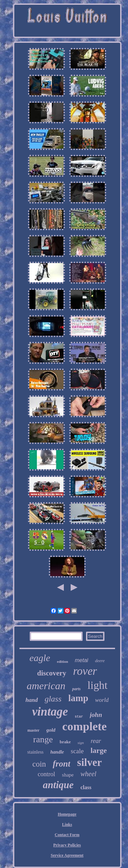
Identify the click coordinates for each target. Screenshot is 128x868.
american (46, 686)
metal (81, 660)
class (86, 787)
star (79, 717)
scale (77, 751)
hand (32, 700)
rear (96, 741)
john (96, 715)
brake (65, 742)
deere (100, 661)
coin (39, 764)
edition (62, 661)
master (33, 730)
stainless (35, 752)
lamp (78, 698)
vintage (50, 712)
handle (57, 752)
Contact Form (67, 835)
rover (85, 671)
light (97, 685)
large (99, 750)
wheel (89, 774)
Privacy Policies (67, 845)
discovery (52, 673)
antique (58, 785)
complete (84, 726)
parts (76, 689)
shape (68, 775)
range (43, 739)
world (102, 700)
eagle (40, 658)
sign (81, 743)
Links (67, 824)
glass (53, 699)
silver (89, 762)
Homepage (67, 814)
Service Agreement (67, 855)
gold (51, 730)
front (61, 764)
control (47, 774)
